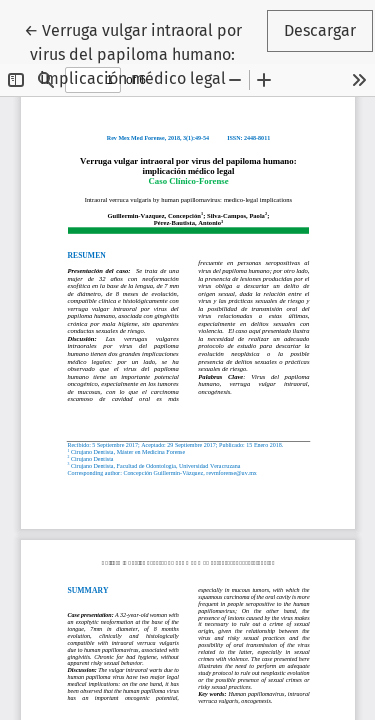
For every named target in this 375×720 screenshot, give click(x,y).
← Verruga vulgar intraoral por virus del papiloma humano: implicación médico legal (144, 53)
